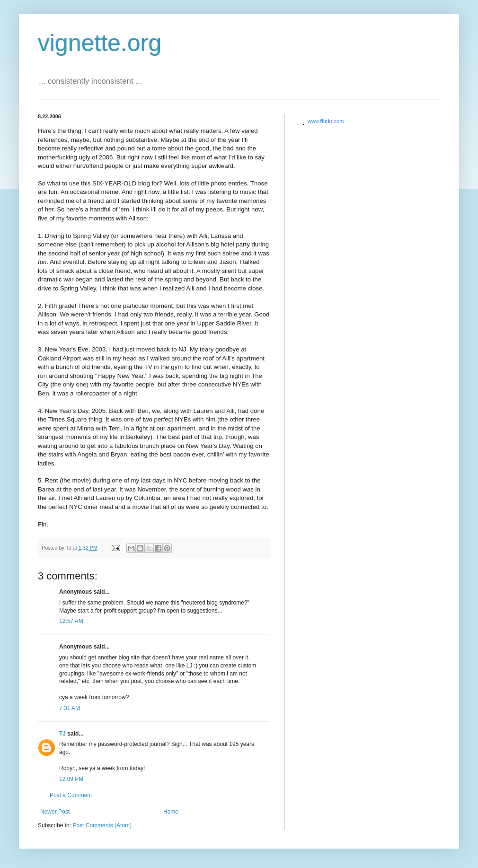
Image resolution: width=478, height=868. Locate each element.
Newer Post (55, 812)
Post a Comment (71, 795)
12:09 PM (71, 779)
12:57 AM (71, 621)
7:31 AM (70, 708)
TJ (62, 734)
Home (171, 812)
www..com (326, 121)
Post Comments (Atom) (102, 825)
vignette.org (100, 43)
